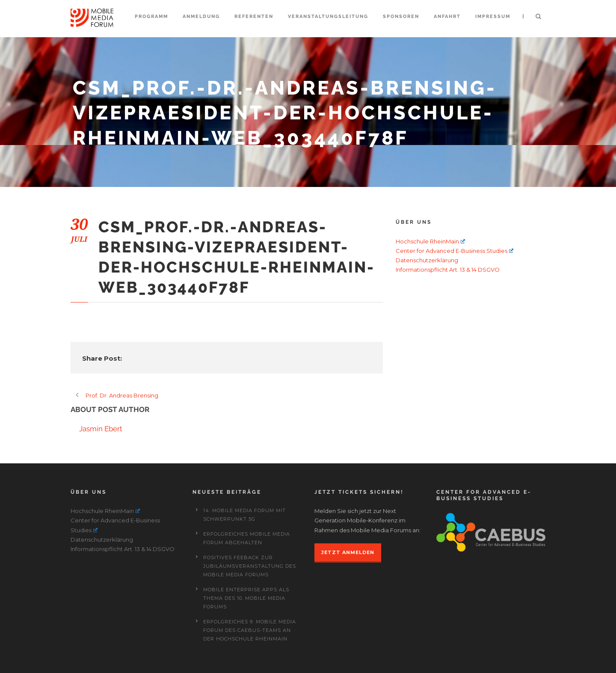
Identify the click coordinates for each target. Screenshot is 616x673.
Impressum (493, 16)
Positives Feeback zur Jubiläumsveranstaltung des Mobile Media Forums (250, 566)
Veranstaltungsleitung (328, 16)
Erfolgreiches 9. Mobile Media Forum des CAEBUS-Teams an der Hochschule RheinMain (250, 630)
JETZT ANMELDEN (348, 552)
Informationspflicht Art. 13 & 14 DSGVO (448, 270)
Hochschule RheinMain (430, 241)
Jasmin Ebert (101, 429)
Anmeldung (201, 16)
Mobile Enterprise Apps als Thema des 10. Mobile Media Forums (246, 598)
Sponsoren (401, 16)
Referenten (254, 16)
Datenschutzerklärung (427, 260)
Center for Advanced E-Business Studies (455, 251)
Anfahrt (447, 16)
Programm (151, 16)
